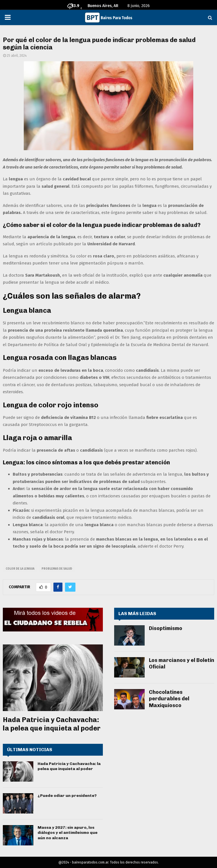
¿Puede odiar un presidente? (67, 796)
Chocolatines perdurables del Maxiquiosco (169, 699)
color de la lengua (20, 569)
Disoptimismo (166, 628)
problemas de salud (57, 569)
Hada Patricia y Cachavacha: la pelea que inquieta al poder (52, 724)
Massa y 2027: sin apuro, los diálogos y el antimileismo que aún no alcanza (68, 833)
